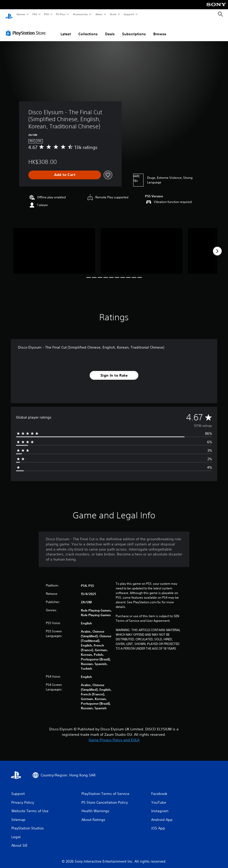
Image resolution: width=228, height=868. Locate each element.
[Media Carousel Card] (54, 246)
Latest (66, 29)
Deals (110, 29)
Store (113, 14)
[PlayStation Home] (9, 14)
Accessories (80, 14)
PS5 (35, 14)
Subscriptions (134, 29)
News (99, 14)
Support (129, 14)
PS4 (46, 14)
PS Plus (61, 14)
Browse (160, 29)
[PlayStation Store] (27, 28)
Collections (88, 29)
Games (21, 14)
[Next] (217, 246)
